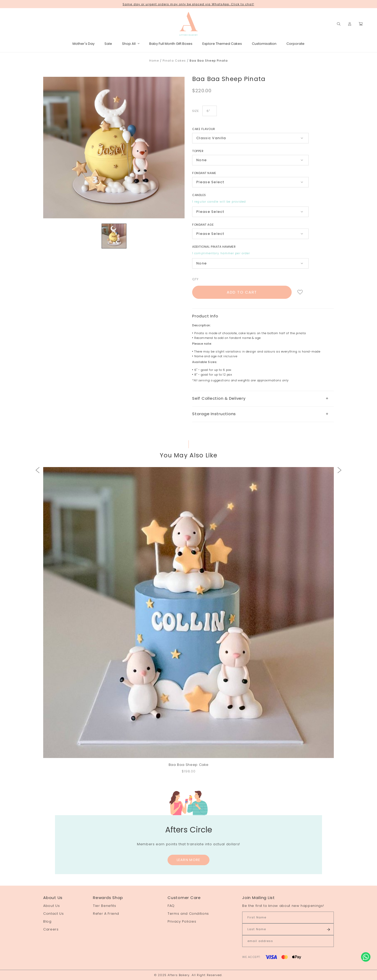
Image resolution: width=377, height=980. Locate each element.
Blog (47, 921)
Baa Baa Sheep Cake (189, 765)
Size (195, 111)
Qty (195, 279)
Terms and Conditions (188, 914)
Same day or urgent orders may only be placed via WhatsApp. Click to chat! (188, 4)
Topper (198, 151)
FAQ (171, 906)
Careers (51, 929)
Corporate (295, 44)
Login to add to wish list (300, 292)
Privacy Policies (182, 921)
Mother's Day (84, 44)
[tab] (263, 399)
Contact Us (54, 914)
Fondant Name (204, 173)
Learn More (189, 860)
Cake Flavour (204, 129)
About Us (51, 906)
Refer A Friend (106, 914)
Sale (108, 44)
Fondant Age (203, 225)
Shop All (131, 44)
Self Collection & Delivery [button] (260, 398)
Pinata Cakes (174, 61)
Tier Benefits (104, 906)
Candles (199, 195)
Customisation (264, 44)
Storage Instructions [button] (260, 414)
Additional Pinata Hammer (214, 247)
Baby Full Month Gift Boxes (171, 44)
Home (154, 61)
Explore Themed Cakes (222, 44)
